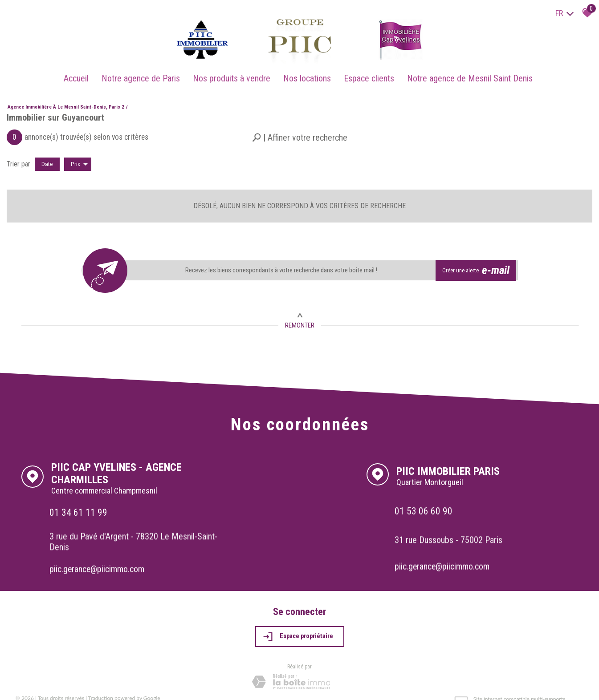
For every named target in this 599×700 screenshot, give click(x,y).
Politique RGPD (192, 685)
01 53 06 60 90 (424, 497)
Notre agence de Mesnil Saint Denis (466, 73)
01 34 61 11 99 (79, 499)
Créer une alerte (477, 262)
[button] (300, 130)
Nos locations (307, 73)
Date (47, 156)
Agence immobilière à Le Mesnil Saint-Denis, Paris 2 (66, 99)
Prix (79, 157)
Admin (112, 685)
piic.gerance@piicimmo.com (99, 554)
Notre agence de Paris (144, 73)
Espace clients (367, 73)
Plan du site (31, 685)
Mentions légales (67, 685)
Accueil (81, 73)
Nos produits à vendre (233, 73)
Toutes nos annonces (147, 685)
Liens (96, 685)
